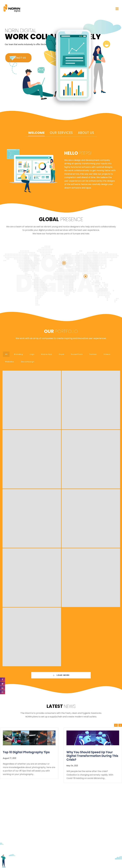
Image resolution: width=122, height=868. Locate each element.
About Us (86, 133)
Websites (10, 362)
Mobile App (47, 354)
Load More (61, 675)
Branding (19, 354)
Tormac (93, 354)
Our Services (61, 133)
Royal (61, 354)
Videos (107, 354)
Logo (32, 354)
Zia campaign (28, 362)
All (6, 354)
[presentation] (116, 726)
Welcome (36, 133)
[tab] (36, 133)
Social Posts (77, 354)
